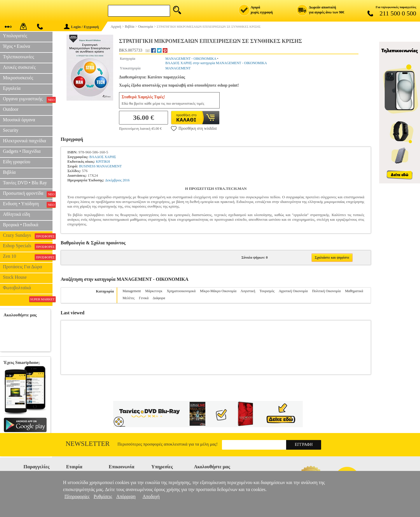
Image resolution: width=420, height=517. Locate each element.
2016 (126, 180)
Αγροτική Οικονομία (293, 291)
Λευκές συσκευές (19, 67)
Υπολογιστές (15, 36)
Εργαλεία (12, 88)
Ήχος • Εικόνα (16, 46)
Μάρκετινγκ (154, 291)
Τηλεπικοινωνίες (19, 57)
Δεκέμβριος (113, 180)
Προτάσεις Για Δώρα (22, 267)
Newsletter (88, 444)
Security (11, 130)
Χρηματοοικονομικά (181, 291)
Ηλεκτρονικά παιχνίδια (24, 141)
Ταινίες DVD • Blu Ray (25, 183)
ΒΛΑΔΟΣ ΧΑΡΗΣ (103, 157)
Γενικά (144, 298)
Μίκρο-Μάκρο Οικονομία (218, 291)
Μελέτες (128, 298)
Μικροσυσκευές (18, 78)
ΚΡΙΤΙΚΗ (103, 162)
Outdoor (11, 109)
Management (132, 291)
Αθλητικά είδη (16, 214)
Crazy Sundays (28, 236)
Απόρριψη (126, 496)
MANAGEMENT (178, 68)
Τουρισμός (267, 291)
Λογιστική (248, 291)
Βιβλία (9, 172)
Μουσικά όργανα (19, 120)
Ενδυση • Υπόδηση (28, 204)
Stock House (15, 277)
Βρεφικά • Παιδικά (21, 225)
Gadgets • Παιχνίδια (22, 151)
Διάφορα (159, 298)
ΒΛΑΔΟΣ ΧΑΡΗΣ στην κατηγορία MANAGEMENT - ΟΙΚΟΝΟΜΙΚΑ (216, 63)
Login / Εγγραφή (81, 27)
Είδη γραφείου (17, 162)
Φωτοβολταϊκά (17, 288)
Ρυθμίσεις (103, 496)
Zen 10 (28, 257)
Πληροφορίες (77, 496)
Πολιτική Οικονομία (326, 291)
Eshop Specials (28, 246)
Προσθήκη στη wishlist (194, 128)
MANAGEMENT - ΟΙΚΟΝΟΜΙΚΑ (191, 59)
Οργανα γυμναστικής (28, 99)
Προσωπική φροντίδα (28, 194)
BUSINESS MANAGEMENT (100, 166)
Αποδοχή (151, 496)
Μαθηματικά (354, 291)
